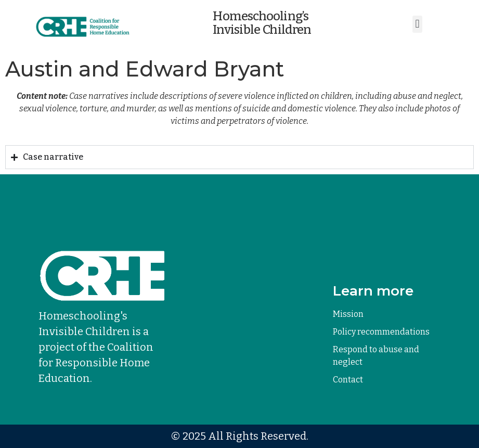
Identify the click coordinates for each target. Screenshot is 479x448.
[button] (417, 24)
